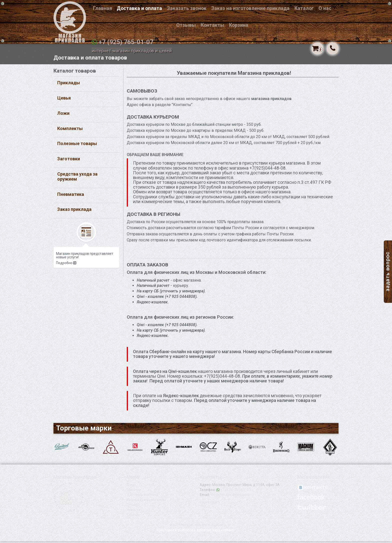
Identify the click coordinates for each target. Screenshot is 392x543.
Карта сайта (210, 504)
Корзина (239, 25)
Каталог (304, 8)
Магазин (134, 491)
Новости (134, 511)
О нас (325, 8)
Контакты (212, 25)
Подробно (66, 265)
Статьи (133, 516)
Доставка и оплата (139, 8)
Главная (102, 8)
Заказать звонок (187, 8)
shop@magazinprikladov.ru (232, 496)
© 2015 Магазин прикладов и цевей (196, 527)
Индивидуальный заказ (146, 501)
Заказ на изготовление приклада (250, 8)
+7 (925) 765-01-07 (126, 42)
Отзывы (186, 25)
